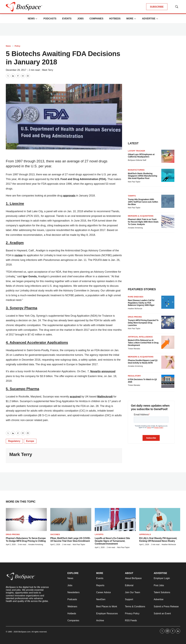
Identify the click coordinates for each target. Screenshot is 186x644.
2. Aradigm (15, 243)
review (19, 255)
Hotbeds (115, 19)
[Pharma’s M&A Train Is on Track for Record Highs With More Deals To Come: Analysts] (168, 221)
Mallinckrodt (105, 397)
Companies (96, 19)
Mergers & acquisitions (141, 216)
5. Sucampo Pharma (22, 389)
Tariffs (132, 196)
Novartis (95, 371)
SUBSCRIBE (157, 7)
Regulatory (14, 441)
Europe (30, 441)
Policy (17, 46)
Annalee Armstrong (135, 228)
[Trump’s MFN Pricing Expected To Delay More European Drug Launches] (168, 322)
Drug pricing (135, 317)
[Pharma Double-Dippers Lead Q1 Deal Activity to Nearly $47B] (168, 362)
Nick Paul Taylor (134, 182)
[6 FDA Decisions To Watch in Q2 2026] (168, 381)
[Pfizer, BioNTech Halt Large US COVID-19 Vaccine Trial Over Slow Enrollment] (71, 520)
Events (67, 19)
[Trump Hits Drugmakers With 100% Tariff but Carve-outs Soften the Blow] (168, 201)
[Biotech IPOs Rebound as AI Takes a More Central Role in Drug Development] (168, 342)
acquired (75, 397)
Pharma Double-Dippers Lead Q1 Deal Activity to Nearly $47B (143, 362)
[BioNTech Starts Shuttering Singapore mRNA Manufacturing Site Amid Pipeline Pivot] (168, 175)
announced (108, 371)
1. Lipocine (15, 204)
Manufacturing (136, 170)
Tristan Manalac (134, 349)
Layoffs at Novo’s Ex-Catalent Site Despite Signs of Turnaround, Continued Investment (112, 541)
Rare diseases (136, 297)
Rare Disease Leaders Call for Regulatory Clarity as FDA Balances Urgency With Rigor (141, 303)
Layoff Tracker (136, 151)
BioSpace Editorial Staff (137, 160)
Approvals (145, 534)
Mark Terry (48, 70)
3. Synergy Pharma (22, 308)
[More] (36, 19)
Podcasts (50, 19)
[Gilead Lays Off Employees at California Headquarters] (168, 156)
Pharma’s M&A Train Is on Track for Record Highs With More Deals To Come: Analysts (143, 222)
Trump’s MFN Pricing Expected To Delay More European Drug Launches (143, 323)
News (31, 19)
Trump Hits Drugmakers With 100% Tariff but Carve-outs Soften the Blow (143, 202)
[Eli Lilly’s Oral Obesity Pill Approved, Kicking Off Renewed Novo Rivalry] (160, 520)
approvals (69, 196)
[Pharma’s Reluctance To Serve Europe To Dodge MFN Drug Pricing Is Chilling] (26, 520)
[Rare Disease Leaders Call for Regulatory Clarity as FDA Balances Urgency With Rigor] (168, 302)
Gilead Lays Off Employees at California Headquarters (141, 156)
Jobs (81, 19)
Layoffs (99, 534)
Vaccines (55, 534)
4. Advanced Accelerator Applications (37, 342)
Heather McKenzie (135, 309)
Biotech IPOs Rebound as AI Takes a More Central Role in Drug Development (143, 343)
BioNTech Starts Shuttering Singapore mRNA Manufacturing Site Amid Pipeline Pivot (142, 176)
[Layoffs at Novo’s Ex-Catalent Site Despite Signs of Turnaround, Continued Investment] (115, 520)
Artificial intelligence (140, 337)
